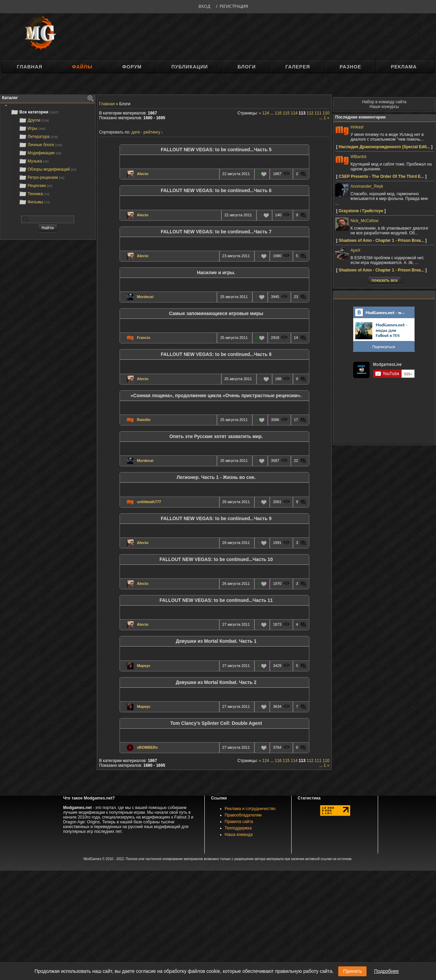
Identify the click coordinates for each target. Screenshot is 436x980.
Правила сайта (239, 822)
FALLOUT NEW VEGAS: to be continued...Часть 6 (216, 191)
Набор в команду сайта (384, 102)
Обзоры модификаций (48, 169)
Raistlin (144, 420)
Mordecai (145, 297)
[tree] (48, 157)
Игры (32, 128)
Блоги (246, 67)
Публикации (190, 67)
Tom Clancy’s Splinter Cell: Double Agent (216, 723)
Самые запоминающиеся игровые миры (216, 314)
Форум (132, 67)
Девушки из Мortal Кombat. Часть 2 (216, 682)
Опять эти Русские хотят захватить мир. (216, 437)
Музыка (34, 161)
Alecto (143, 174)
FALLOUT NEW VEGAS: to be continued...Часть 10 (216, 559)
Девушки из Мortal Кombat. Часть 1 (216, 641)
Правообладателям (243, 815)
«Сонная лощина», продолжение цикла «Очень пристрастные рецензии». (216, 396)
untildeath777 (149, 502)
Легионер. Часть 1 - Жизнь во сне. (216, 477)
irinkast (357, 127)
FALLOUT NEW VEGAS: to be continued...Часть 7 (216, 232)
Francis (144, 338)
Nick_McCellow (364, 221)
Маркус (144, 666)
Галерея (298, 67)
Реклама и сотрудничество (250, 809)
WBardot (359, 157)
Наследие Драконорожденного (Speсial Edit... (384, 147)
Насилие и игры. (216, 273)
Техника (34, 194)
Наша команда (239, 835)
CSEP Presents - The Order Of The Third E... (381, 176)
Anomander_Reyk (367, 186)
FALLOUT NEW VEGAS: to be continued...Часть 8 (216, 354)
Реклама (404, 67)
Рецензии (35, 186)
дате (136, 132)
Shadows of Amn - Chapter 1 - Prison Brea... (381, 240)
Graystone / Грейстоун (361, 211)
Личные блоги (40, 145)
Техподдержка (238, 828)
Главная (29, 67)
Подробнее (386, 971)
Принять (352, 971)
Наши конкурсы (384, 107)
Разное (350, 67)
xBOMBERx (147, 747)
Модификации (40, 153)
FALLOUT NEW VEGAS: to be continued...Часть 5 (216, 150)
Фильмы (34, 202)
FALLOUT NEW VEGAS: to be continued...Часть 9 (216, 519)
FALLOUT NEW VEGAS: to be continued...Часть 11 (216, 600)
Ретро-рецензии (42, 177)
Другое (34, 120)
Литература (38, 137)
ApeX (355, 250)
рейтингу (152, 132)
